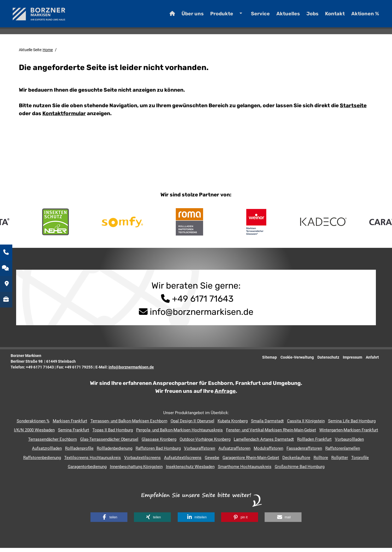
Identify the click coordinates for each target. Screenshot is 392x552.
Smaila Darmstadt (267, 425)
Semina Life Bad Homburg (352, 425)
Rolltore (321, 462)
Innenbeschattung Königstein (136, 471)
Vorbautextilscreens (142, 462)
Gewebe (212, 462)
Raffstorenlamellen (343, 452)
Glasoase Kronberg (159, 443)
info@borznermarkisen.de (202, 316)
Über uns (184, 16)
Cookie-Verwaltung (297, 361)
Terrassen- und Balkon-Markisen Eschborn (129, 425)
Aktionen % (357, 16)
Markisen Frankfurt (70, 425)
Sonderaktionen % (33, 425)
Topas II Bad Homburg (113, 434)
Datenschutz (328, 361)
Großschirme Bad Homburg (300, 471)
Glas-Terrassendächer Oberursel (109, 443)
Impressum (352, 361)
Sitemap (270, 361)
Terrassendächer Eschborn (52, 443)
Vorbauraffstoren (200, 452)
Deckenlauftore (296, 462)
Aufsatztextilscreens (183, 462)
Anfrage (225, 395)
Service (252, 16)
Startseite (353, 110)
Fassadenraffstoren (304, 452)
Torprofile (360, 462)
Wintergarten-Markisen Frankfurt (349, 434)
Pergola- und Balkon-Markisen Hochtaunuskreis (179, 434)
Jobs (304, 16)
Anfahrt (372, 361)
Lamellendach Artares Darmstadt (264, 443)
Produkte (213, 16)
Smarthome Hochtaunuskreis (245, 471)
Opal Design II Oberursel (192, 425)
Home (48, 54)
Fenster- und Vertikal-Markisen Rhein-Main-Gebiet (271, 434)
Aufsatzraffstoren (234, 452)
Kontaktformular (64, 117)
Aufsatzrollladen (47, 452)
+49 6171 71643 (196, 303)
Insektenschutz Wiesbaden (190, 471)
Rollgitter (340, 462)
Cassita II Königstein (306, 425)
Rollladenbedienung (115, 452)
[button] (109, 521)
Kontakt (327, 16)
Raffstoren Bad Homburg (158, 452)
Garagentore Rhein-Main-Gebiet (251, 462)
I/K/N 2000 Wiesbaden (34, 434)
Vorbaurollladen (349, 443)
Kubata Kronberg (233, 425)
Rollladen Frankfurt (314, 443)
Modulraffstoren (268, 452)
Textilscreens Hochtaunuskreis (93, 462)
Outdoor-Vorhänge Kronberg (205, 443)
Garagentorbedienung (87, 471)
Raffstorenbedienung (42, 462)
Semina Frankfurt (74, 434)
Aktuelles (280, 16)
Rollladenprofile (79, 452)
